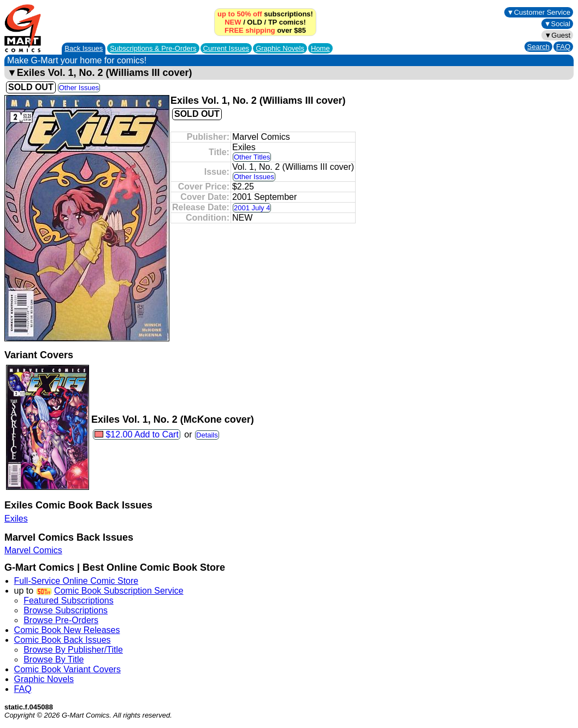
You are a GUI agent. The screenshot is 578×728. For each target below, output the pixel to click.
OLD (254, 22)
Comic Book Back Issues (63, 640)
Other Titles (252, 157)
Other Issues (79, 88)
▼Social (557, 24)
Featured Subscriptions (69, 600)
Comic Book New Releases (67, 630)
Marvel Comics (33, 550)
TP (273, 22)
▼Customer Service (539, 12)
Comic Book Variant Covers (67, 669)
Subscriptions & (153, 48)
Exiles (16, 519)
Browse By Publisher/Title (73, 650)
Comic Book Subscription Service (119, 591)
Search (538, 47)
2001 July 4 (252, 208)
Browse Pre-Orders (61, 620)
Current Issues (226, 48)
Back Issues (84, 48)
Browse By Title (54, 659)
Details (207, 435)
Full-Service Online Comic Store (76, 581)
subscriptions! (265, 14)
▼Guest (557, 35)
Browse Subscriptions (66, 610)
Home (320, 48)
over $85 (265, 30)
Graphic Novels (280, 48)
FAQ (563, 47)
